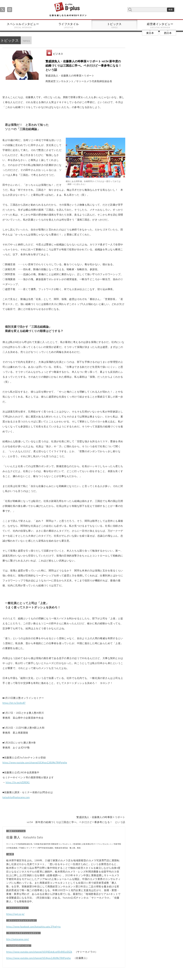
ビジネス (58, 54)
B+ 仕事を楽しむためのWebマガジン (68, 9)
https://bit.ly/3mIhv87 (14, 703)
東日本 (150, 33)
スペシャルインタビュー (23, 26)
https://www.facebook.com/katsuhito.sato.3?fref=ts (33, 927)
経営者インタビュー (160, 26)
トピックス (114, 26)
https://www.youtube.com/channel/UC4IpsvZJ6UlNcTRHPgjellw (35, 762)
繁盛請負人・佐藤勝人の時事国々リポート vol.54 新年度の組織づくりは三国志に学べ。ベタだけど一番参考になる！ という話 (84, 66)
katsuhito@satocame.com (16, 797)
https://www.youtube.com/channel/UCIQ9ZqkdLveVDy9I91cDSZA (39, 952)
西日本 (168, 33)
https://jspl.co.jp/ (15, 914)
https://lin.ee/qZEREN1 (18, 782)
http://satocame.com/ (18, 939)
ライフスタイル (69, 26)
